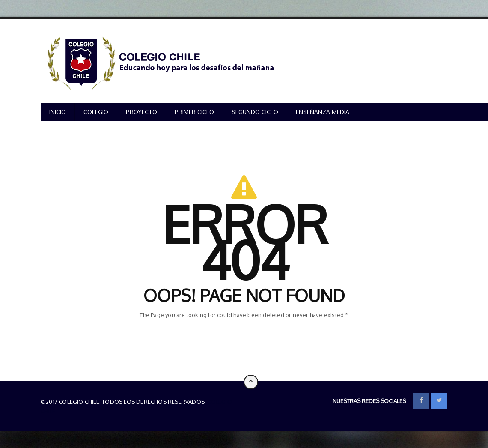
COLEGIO (96, 112)
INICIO (58, 112)
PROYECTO (141, 112)
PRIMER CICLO (194, 112)
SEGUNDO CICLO (255, 112)
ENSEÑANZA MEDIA (323, 112)
